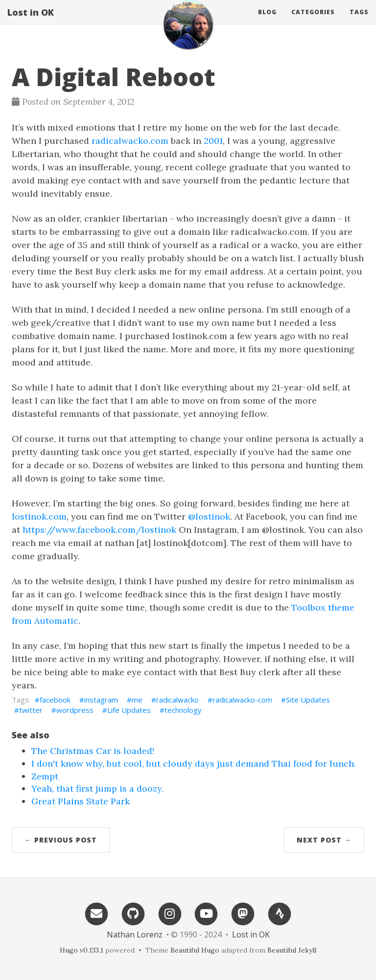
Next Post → (324, 840)
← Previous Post (61, 840)
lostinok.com (39, 516)
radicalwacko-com (242, 700)
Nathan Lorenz (135, 934)
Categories (313, 22)
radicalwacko (177, 700)
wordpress (75, 710)
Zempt (45, 776)
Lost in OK (31, 22)
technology (183, 710)
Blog (267, 22)
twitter (31, 710)
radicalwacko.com (130, 141)
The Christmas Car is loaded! (93, 751)
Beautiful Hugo (195, 950)
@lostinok (209, 516)
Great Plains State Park (81, 801)
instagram (101, 700)
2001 (213, 141)
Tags (359, 22)
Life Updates (129, 710)
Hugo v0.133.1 (82, 950)
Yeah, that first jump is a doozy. (97, 788)
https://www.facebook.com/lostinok (99, 530)
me (137, 700)
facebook (55, 700)
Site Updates (308, 700)
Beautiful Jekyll (292, 950)
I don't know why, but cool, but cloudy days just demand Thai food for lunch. (194, 763)
